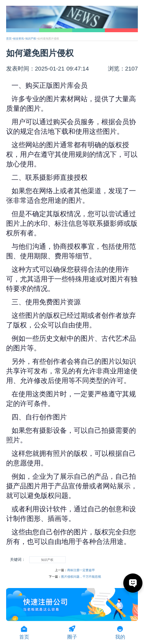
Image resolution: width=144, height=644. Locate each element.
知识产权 (31, 39)
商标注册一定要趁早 (81, 570)
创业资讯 (18, 39)
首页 (9, 39)
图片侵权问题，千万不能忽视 (81, 577)
